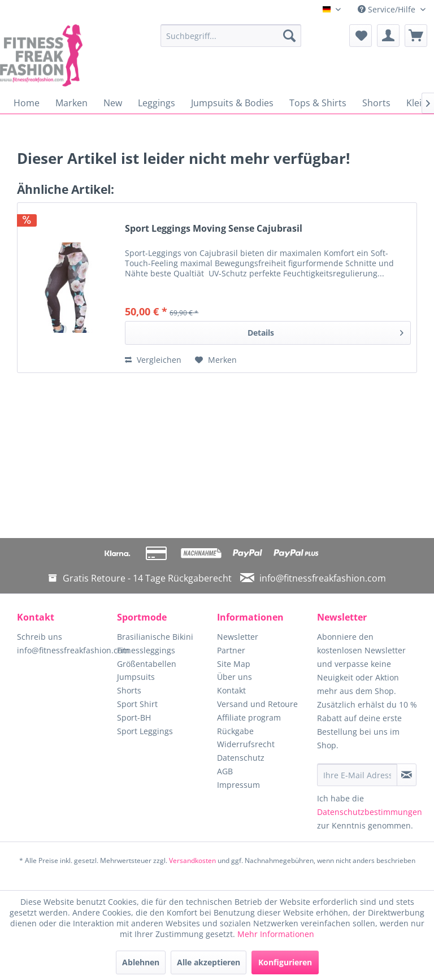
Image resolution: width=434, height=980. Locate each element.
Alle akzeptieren (209, 962)
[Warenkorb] (416, 36)
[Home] (27, 103)
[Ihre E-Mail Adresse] (357, 775)
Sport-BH (134, 717)
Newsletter (238, 637)
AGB (225, 771)
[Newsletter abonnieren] (407, 775)
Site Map (234, 664)
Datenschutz (241, 758)
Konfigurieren (285, 962)
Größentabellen (147, 664)
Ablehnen (141, 962)
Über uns (235, 677)
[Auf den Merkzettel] (216, 360)
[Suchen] (289, 36)
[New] (113, 103)
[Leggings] (157, 103)
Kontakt (231, 690)
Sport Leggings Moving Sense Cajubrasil (214, 229)
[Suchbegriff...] (231, 36)
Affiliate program (249, 717)
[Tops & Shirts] (318, 103)
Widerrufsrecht (246, 744)
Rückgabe (235, 731)
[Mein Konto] (388, 36)
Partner (231, 650)
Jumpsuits (136, 677)
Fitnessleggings (146, 650)
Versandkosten (192, 860)
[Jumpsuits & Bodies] (232, 103)
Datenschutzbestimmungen (370, 812)
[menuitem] (231, 36)
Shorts (129, 690)
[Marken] (71, 103)
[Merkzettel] (361, 36)
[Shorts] (376, 103)
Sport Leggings (145, 731)
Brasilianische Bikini (155, 637)
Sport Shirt (137, 704)
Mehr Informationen (276, 934)
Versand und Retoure (257, 704)
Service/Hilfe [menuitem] (388, 9)
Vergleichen (153, 360)
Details (325, 331)
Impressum (238, 785)
